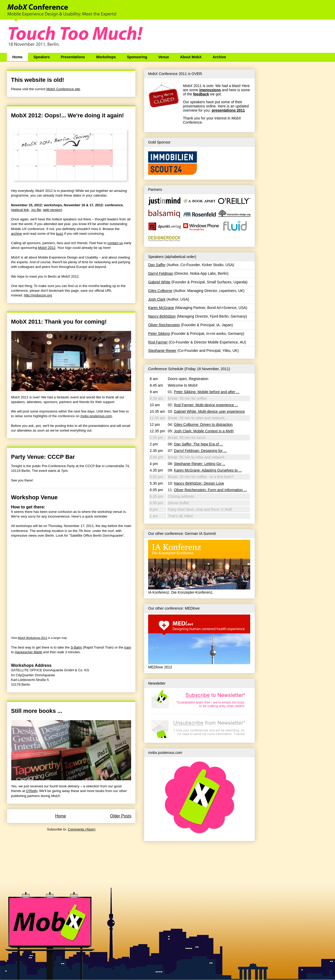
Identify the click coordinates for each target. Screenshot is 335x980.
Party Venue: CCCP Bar (43, 457)
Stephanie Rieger (162, 351)
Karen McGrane (161, 308)
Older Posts (121, 816)
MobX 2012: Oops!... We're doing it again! (67, 115)
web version (52, 210)
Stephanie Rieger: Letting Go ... (200, 464)
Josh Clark (157, 299)
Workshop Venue (34, 497)
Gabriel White (159, 282)
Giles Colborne (160, 291)
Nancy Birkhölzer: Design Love (199, 483)
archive (16, 234)
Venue (164, 57)
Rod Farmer (158, 342)
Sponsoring (137, 57)
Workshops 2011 (32, 638)
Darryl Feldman (161, 273)
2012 (47, 248)
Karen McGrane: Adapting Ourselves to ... (208, 470)
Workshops (106, 57)
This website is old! (38, 80)
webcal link (20, 210)
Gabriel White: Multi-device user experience (210, 411)
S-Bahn (76, 647)
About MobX (191, 57)
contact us (115, 243)
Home (17, 57)
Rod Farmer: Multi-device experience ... (206, 405)
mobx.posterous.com (96, 416)
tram (128, 647)
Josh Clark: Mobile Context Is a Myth (204, 431)
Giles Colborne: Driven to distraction (203, 425)
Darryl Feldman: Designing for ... (200, 451)
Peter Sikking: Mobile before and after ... (207, 392)
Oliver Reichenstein (164, 325)
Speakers (42, 57)
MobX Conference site (63, 89)
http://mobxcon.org (38, 295)
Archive (219, 57)
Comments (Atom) (82, 829)
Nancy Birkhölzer (162, 316)
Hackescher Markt (28, 652)
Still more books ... (37, 711)
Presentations (73, 57)
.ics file (36, 210)
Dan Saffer (157, 265)
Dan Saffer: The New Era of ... (199, 444)
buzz (60, 234)
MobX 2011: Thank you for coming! (59, 322)
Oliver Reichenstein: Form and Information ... (211, 490)
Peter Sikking (159, 334)
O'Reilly (32, 791)
